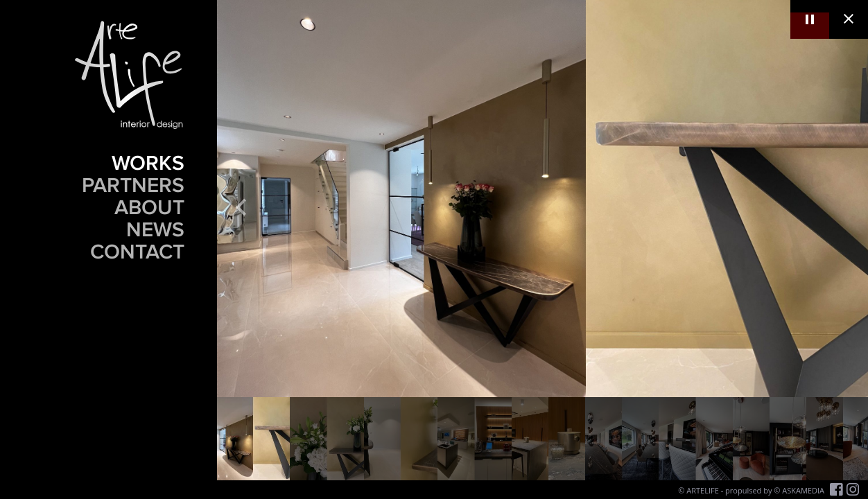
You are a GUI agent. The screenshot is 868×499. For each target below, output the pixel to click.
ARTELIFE (703, 490)
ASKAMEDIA (803, 490)
